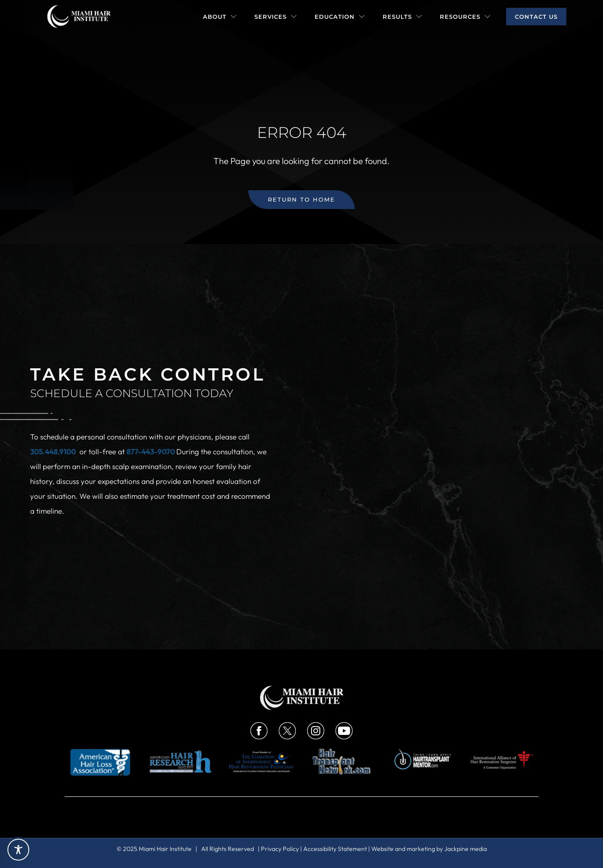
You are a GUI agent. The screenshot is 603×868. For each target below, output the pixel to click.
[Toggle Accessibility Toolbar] (18, 850)
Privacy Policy (280, 849)
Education (340, 17)
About (220, 17)
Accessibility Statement (335, 849)
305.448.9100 (53, 451)
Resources (465, 17)
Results (403, 17)
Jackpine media (466, 849)
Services (276, 17)
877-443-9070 (151, 451)
